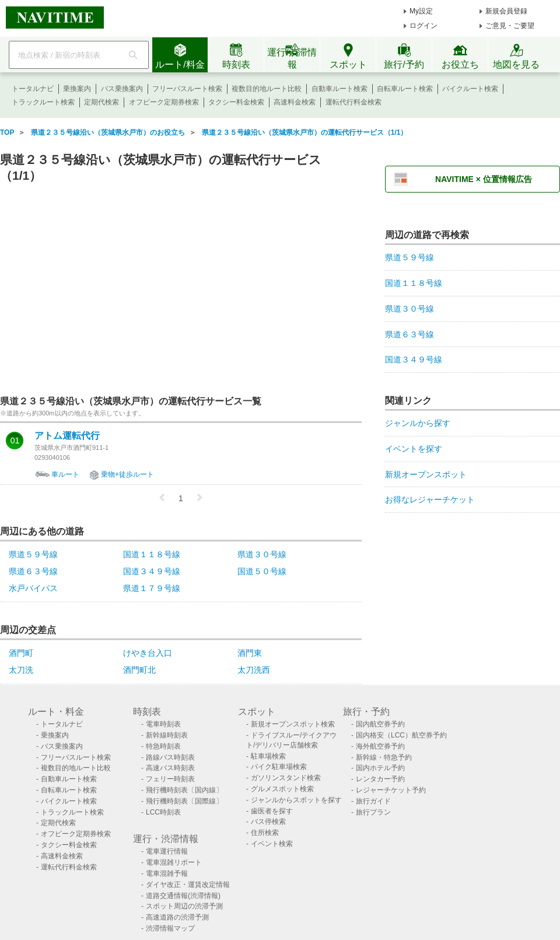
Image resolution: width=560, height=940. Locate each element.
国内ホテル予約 (380, 768)
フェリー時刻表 (170, 779)
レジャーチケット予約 (391, 790)
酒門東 (250, 653)
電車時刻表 (163, 724)
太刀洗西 (254, 670)
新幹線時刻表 (167, 735)
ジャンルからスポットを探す (296, 800)
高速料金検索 (295, 102)
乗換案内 (77, 89)
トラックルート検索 (43, 102)
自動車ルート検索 (339, 89)
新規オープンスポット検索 (293, 724)
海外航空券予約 (380, 746)
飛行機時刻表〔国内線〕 (184, 790)
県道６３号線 (33, 571)
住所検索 (265, 833)
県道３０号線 (262, 554)
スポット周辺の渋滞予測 (184, 906)
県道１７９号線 (152, 588)
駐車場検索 (268, 756)
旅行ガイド (373, 801)
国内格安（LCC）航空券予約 (401, 735)
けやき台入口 (148, 653)
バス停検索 (268, 822)
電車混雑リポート (174, 862)
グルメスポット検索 (282, 789)
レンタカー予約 (380, 779)
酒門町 (21, 653)
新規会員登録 (506, 11)
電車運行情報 (167, 851)
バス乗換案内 (122, 89)
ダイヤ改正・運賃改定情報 (188, 885)
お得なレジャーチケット (430, 499)
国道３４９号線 (152, 571)
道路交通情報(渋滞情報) (183, 896)
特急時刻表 (163, 746)
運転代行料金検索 (353, 102)
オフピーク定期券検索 (164, 102)
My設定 (421, 11)
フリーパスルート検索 (187, 89)
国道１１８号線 (152, 554)
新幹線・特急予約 (384, 757)
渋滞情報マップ (170, 928)
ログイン (423, 26)
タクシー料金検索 (236, 102)
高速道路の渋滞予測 (177, 917)
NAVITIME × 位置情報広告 (484, 179)
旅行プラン (373, 812)
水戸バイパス (33, 588)
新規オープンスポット (426, 474)
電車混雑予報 (167, 873)
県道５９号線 (33, 554)
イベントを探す (414, 449)
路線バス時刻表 (170, 757)
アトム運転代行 (67, 436)
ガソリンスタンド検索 (286, 778)
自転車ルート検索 (405, 89)
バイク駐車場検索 (279, 767)
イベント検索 (272, 844)
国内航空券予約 (380, 724)
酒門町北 (139, 670)
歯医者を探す (272, 811)
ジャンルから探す (418, 423)
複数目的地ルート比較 (267, 89)
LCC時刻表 (163, 812)
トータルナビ (33, 89)
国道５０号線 (262, 571)
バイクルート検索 (470, 89)
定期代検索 (101, 102)
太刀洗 (21, 670)
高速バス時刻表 (170, 768)
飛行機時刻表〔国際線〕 (184, 801)
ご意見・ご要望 (510, 26)
